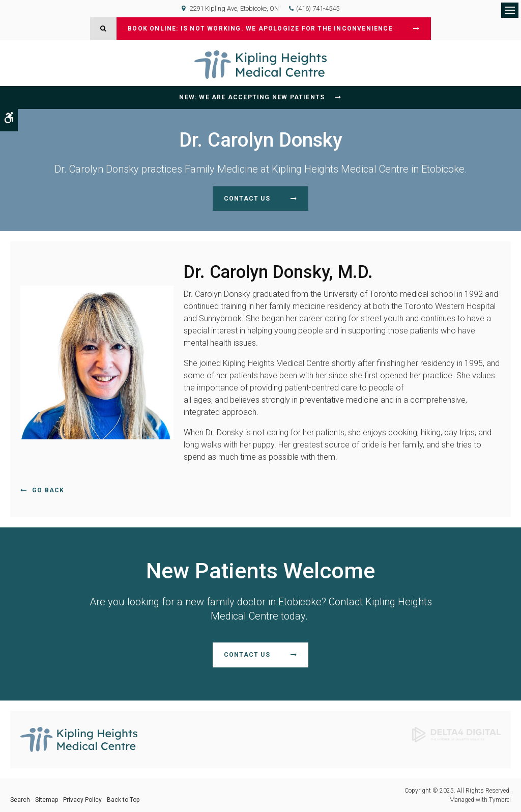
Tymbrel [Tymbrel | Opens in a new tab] (500, 800)
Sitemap (47, 800)
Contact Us (247, 199)
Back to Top (123, 800)
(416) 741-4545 (318, 8)
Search (20, 800)
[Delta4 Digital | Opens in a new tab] (456, 734)
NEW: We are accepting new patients (252, 97)
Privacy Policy (82, 800)
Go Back (48, 490)
